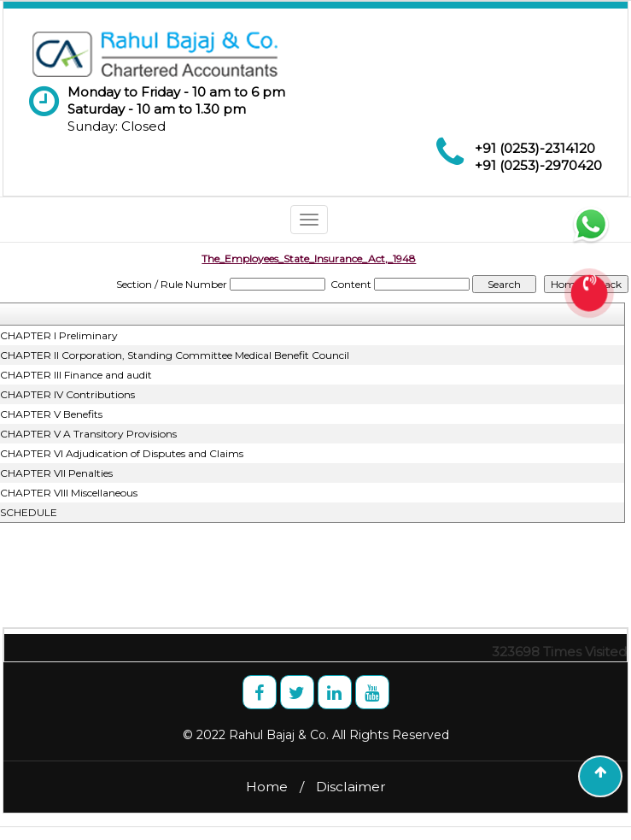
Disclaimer (351, 787)
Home (267, 787)
